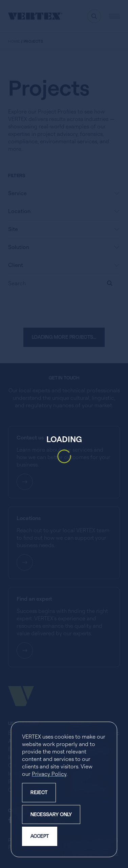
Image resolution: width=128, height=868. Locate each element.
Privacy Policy (49, 774)
